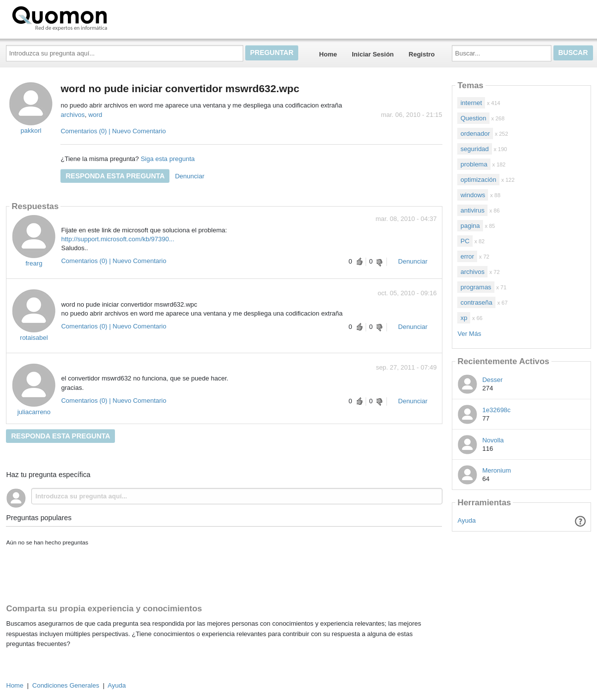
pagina (470, 226)
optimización (478, 180)
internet (471, 103)
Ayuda (467, 520)
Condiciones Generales (66, 685)
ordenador (475, 134)
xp (464, 318)
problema (474, 164)
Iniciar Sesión (373, 54)
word (95, 115)
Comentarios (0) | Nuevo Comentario (113, 131)
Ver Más (469, 334)
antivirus (472, 210)
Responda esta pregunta (115, 176)
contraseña (476, 302)
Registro (422, 54)
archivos (72, 115)
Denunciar (190, 176)
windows (473, 195)
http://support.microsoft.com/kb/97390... (117, 239)
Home (328, 54)
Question (473, 118)
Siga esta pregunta (168, 159)
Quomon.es (91, 17)
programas (476, 287)
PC (465, 241)
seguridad (474, 149)
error (467, 256)
